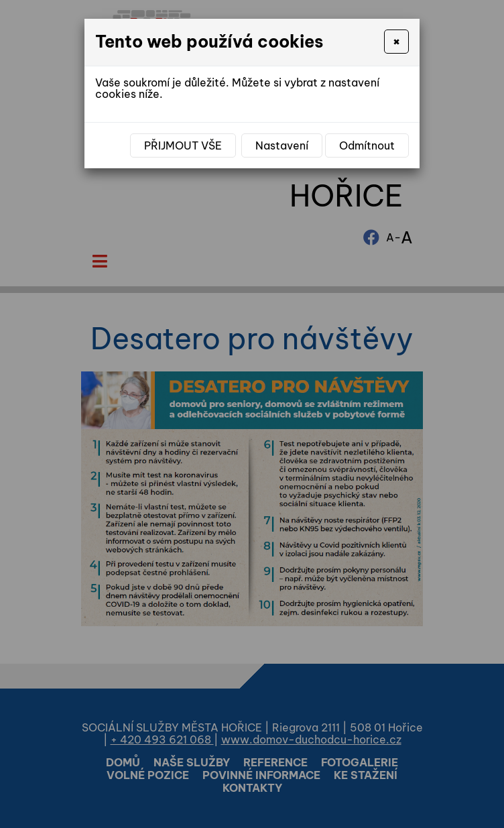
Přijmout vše (183, 145)
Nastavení (282, 145)
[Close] (396, 42)
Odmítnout (367, 145)
